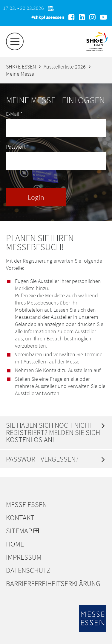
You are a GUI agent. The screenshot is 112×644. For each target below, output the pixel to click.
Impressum (24, 557)
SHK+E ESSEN (21, 67)
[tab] (56, 433)
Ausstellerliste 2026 (65, 67)
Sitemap (22, 531)
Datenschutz (28, 570)
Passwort (17, 147)
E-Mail (14, 114)
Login (36, 197)
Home (15, 544)
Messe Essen (26, 505)
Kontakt (20, 518)
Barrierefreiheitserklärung (53, 584)
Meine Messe (20, 74)
